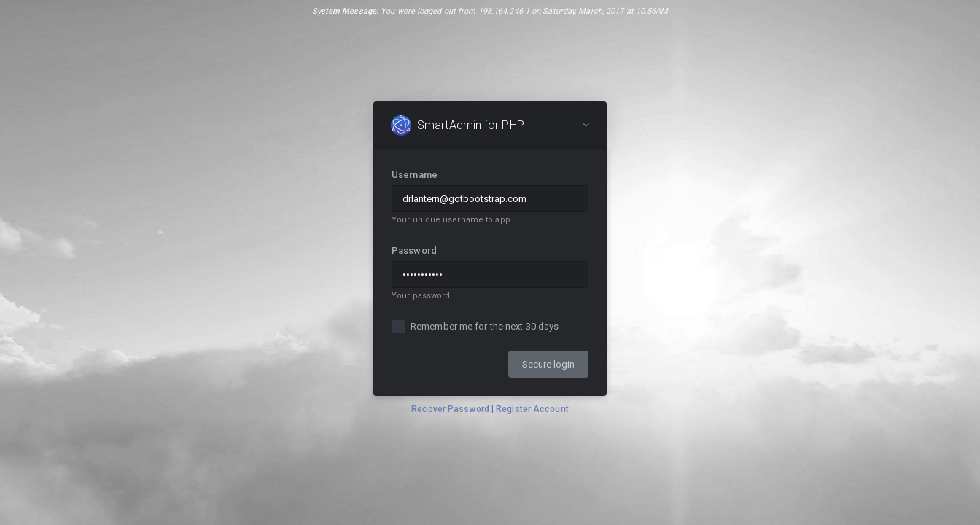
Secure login (548, 364)
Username (415, 175)
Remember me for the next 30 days (485, 326)
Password (414, 250)
